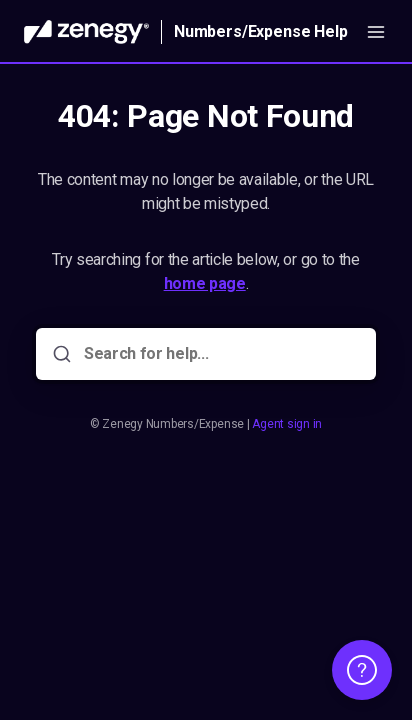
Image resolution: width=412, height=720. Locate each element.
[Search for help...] (220, 354)
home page (205, 283)
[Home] (86, 32)
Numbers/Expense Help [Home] (261, 31)
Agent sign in (287, 424)
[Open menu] (376, 32)
